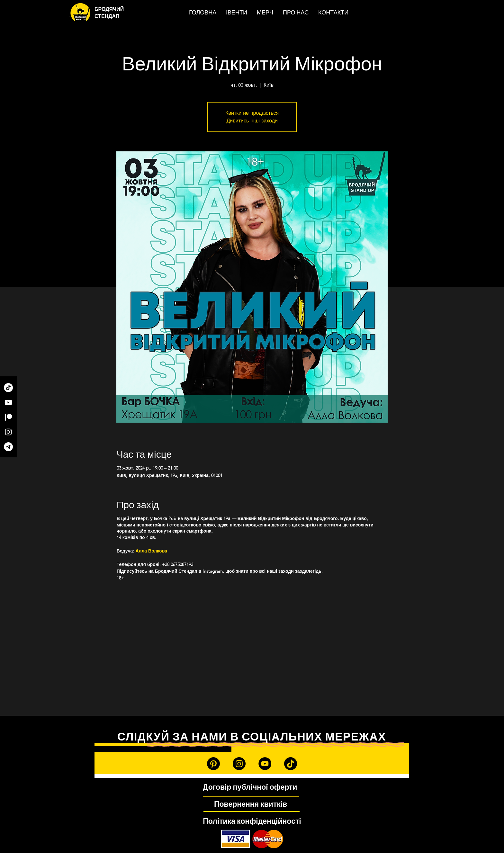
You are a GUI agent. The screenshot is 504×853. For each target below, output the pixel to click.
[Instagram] (8, 432)
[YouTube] (8, 402)
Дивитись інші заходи (252, 121)
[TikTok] (8, 388)
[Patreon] (8, 417)
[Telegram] (8, 447)
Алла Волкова (152, 551)
